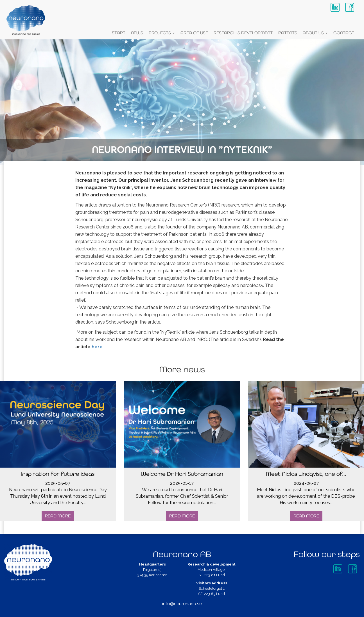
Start (119, 33)
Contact (344, 33)
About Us (315, 33)
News (137, 33)
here (97, 348)
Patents (288, 33)
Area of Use (194, 33)
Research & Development (243, 33)
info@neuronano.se (182, 605)
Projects (162, 33)
